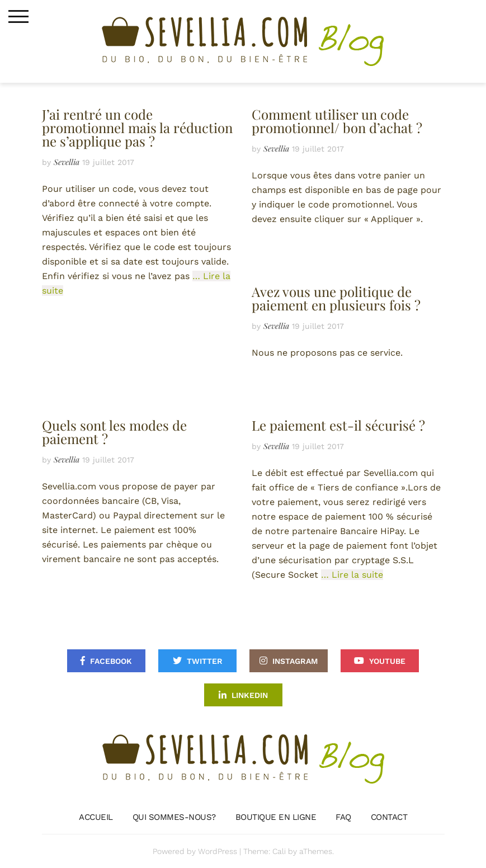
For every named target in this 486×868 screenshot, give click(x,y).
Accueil (96, 817)
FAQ (343, 817)
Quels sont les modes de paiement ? (114, 432)
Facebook (111, 661)
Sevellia (67, 162)
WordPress (218, 851)
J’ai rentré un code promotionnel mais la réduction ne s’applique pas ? (137, 128)
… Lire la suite (352, 575)
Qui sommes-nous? (174, 817)
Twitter (205, 661)
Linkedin (250, 695)
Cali (279, 851)
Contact (389, 817)
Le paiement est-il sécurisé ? (338, 425)
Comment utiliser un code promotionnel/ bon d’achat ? (337, 121)
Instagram (295, 661)
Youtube (387, 661)
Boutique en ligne (276, 817)
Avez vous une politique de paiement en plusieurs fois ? (336, 298)
